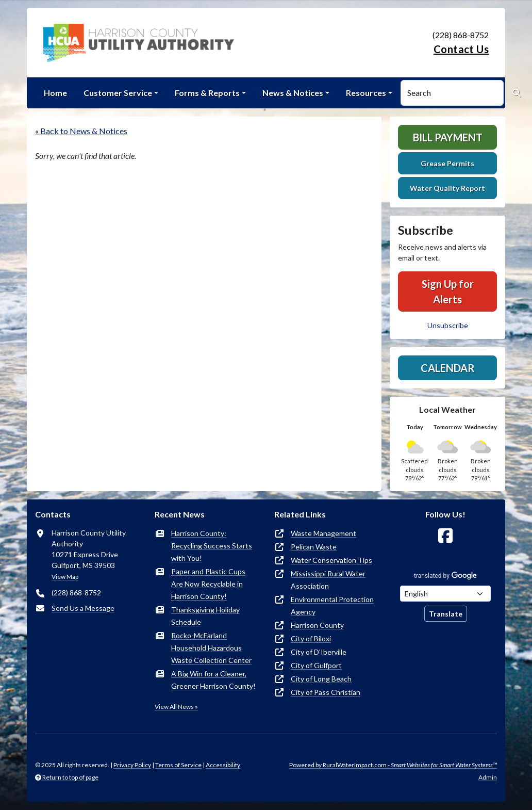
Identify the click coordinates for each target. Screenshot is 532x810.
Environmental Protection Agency (332, 605)
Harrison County (317, 625)
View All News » (176, 707)
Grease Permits (447, 163)
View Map (65, 577)
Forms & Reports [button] (207, 93)
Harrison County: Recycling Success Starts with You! (212, 546)
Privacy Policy (132, 765)
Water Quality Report (447, 188)
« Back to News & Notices (81, 131)
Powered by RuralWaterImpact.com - (393, 765)
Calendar (448, 368)
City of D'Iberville (319, 652)
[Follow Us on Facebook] (445, 536)
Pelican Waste (314, 547)
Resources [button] (366, 93)
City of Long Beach (321, 679)
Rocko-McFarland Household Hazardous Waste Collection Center (211, 648)
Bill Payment (448, 137)
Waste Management (323, 533)
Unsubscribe (448, 325)
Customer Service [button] (118, 93)
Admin (488, 777)
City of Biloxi (311, 638)
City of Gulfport (316, 665)
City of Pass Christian (326, 692)
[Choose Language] (445, 594)
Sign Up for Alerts (448, 291)
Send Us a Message (83, 608)
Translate (446, 614)
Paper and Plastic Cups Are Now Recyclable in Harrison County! (208, 584)
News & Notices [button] (293, 93)
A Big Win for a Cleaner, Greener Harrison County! (213, 680)
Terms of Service (178, 765)
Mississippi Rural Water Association (328, 580)
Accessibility (223, 765)
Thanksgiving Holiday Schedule (205, 616)
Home (55, 93)
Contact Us (461, 49)
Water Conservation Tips (331, 560)
